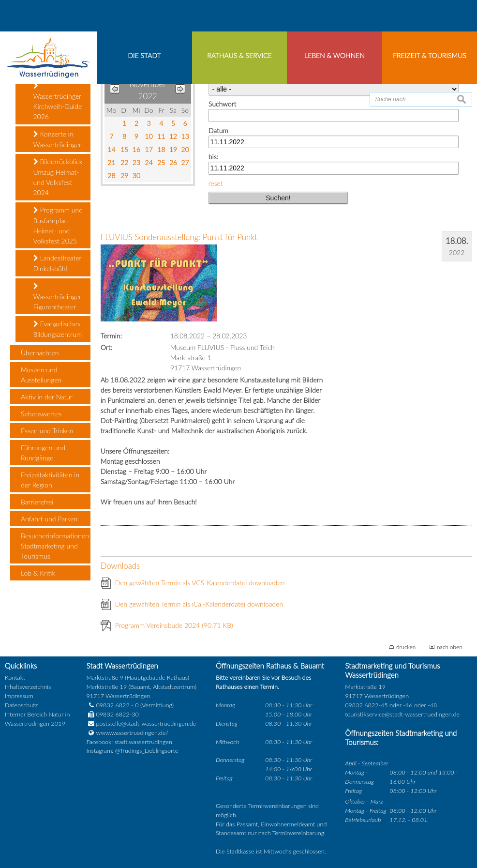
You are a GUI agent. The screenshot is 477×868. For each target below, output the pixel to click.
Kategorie (223, 152)
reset (216, 258)
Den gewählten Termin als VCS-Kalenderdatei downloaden (200, 657)
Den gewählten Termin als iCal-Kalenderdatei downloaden (199, 678)
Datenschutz (21, 780)
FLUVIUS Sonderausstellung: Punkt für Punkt (179, 312)
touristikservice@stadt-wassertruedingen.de (402, 789)
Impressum (19, 770)
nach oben (450, 721)
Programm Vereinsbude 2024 (174, 700)
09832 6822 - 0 (113, 780)
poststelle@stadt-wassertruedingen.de (146, 798)
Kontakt (15, 752)
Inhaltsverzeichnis (28, 761)
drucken (406, 721)
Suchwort (222, 178)
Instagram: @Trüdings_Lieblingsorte (133, 826)
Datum (218, 205)
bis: (213, 231)
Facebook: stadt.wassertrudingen (129, 816)
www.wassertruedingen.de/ (132, 807)
